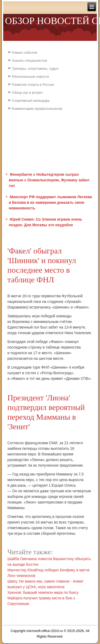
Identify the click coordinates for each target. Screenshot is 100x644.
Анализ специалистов (30, 61)
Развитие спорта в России (33, 85)
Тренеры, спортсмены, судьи (35, 69)
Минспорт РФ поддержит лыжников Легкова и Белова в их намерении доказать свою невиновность (50, 202)
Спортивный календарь (31, 101)
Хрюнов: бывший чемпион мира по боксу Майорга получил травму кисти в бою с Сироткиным (43, 598)
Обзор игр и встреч (27, 93)
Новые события (25, 52)
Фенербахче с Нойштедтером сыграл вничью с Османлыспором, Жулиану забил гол (49, 180)
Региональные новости (31, 77)
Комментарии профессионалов (37, 109)
